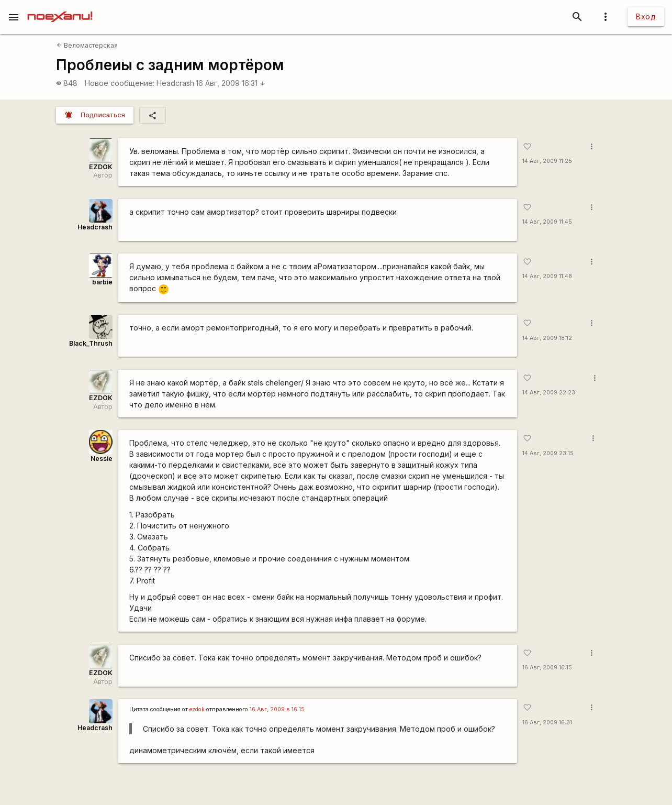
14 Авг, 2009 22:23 (549, 393)
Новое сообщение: (120, 83)
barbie (102, 282)
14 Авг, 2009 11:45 (547, 222)
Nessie (102, 459)
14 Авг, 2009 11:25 (547, 161)
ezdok (197, 709)
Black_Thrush (91, 343)
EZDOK (101, 167)
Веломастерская (87, 45)
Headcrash (175, 83)
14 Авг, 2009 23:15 (548, 453)
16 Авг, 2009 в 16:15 (277, 709)
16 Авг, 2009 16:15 (547, 668)
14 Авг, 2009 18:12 (547, 338)
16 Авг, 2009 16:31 (231, 83)
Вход (646, 16)
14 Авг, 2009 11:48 (547, 276)
